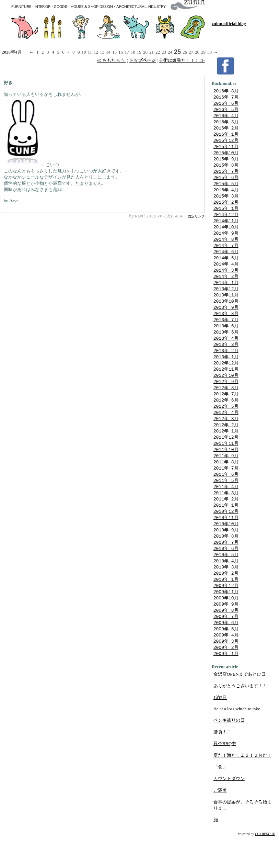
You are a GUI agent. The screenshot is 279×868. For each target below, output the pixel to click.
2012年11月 (226, 385)
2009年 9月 (226, 633)
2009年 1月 (226, 685)
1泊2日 (220, 729)
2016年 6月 (226, 104)
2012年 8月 (226, 404)
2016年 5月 (226, 111)
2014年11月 (226, 228)
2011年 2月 (226, 522)
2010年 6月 (226, 574)
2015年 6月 (226, 182)
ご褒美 (220, 822)
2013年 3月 (226, 359)
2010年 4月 (226, 587)
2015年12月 (226, 143)
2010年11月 (226, 541)
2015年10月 (226, 156)
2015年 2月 (226, 208)
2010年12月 (226, 535)
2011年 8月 (226, 483)
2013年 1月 (226, 372)
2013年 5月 (226, 346)
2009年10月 (226, 626)
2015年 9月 (226, 163)
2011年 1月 (226, 528)
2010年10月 (226, 548)
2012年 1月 (226, 450)
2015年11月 (226, 150)
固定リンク (196, 216)
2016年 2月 (226, 130)
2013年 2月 (226, 365)
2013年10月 (226, 313)
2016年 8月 (226, 91)
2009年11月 (226, 620)
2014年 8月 (226, 248)
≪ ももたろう (111, 60)
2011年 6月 (226, 496)
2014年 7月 (226, 254)
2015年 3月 (226, 202)
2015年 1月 (226, 215)
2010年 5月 (226, 580)
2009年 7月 (226, 646)
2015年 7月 (226, 176)
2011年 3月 (226, 515)
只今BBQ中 (225, 775)
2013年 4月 (226, 352)
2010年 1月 (226, 607)
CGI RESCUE (265, 865)
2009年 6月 (226, 652)
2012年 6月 (226, 417)
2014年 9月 (226, 241)
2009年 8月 (226, 639)
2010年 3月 (226, 594)
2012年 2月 (226, 443)
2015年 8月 (226, 169)
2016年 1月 (226, 137)
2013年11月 (226, 306)
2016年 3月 (226, 124)
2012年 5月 (226, 424)
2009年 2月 (226, 678)
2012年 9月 (226, 398)
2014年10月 (226, 235)
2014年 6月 (226, 261)
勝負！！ (222, 763)
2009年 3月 (226, 672)
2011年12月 (226, 456)
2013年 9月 (226, 319)
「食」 (220, 798)
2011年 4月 (226, 509)
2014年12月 (226, 222)
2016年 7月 (226, 98)
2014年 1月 (226, 293)
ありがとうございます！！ (240, 717)
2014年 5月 (226, 267)
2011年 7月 (226, 489)
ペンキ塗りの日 (229, 752)
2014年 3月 (226, 280)
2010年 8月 (226, 561)
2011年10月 (226, 470)
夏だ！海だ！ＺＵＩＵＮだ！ (242, 787)
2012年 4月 (226, 430)
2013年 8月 (226, 326)
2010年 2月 (226, 600)
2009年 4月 (226, 665)
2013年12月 (226, 300)
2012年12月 (226, 378)
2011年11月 (226, 463)
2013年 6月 (226, 339)
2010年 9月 (226, 554)
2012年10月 (226, 391)
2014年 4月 (226, 274)
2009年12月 (226, 613)
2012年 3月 (226, 437)
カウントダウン (229, 810)
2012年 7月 (226, 411)
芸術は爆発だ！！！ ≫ (182, 60)
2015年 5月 (226, 189)
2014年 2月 (226, 287)
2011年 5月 (226, 502)
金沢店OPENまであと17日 (240, 706)
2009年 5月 (226, 659)
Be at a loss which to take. (237, 740)
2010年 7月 (226, 567)
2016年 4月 (226, 117)
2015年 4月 (226, 195)
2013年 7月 (226, 332)
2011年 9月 (226, 476)
